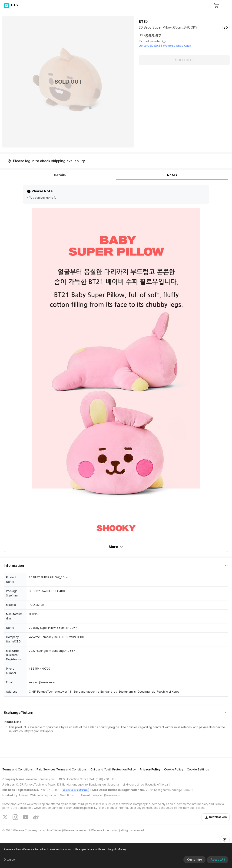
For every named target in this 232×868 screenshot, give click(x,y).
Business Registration (75, 790)
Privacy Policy (150, 769)
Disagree (9, 860)
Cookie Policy (174, 769)
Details (60, 175)
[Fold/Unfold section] (116, 566)
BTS (142, 22)
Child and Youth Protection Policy (113, 769)
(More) (121, 849)
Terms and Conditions (18, 769)
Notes (172, 175)
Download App (216, 817)
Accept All (218, 860)
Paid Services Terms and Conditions (62, 769)
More (116, 547)
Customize (194, 860)
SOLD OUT (184, 60)
